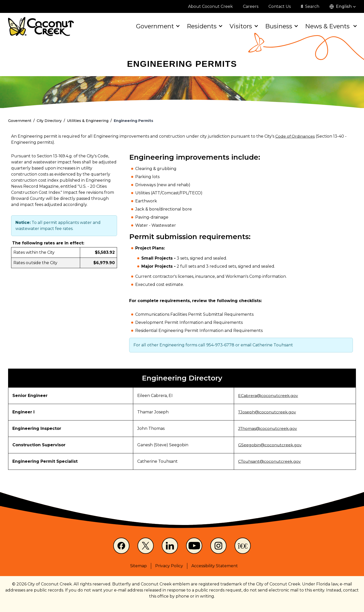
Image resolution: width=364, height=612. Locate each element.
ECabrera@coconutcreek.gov (268, 396)
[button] (343, 7)
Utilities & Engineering (88, 121)
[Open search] (310, 7)
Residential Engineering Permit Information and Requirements (199, 331)
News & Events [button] (331, 26)
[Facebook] (121, 546)
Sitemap (139, 566)
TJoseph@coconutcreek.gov (267, 412)
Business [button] (281, 26)
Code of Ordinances (295, 136)
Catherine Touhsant (273, 345)
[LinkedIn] (170, 546)
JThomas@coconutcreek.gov (267, 428)
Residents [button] (204, 26)
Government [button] (157, 26)
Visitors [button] (243, 26)
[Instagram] (218, 546)
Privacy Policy (169, 566)
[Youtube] (194, 546)
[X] (146, 546)
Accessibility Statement (215, 566)
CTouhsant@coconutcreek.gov (269, 461)
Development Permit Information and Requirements (189, 322)
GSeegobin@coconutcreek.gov (270, 445)
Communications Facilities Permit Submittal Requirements (194, 314)
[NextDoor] (243, 546)
